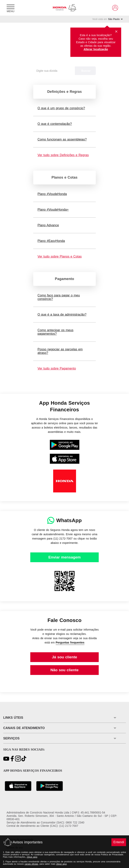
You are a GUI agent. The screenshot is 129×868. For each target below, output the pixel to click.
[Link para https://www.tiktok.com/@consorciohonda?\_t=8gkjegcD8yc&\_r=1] (24, 759)
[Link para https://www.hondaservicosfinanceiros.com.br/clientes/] (115, 8)
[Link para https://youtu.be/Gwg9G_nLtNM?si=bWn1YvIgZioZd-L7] (6, 759)
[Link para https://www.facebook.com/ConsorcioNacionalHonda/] (12, 759)
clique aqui (32, 857)
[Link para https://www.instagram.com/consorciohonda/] (18, 759)
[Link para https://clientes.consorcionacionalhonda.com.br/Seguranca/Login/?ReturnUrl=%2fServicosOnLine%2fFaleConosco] (64, 657)
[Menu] (11, 8)
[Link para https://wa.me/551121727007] (64, 557)
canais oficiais (31, 864)
